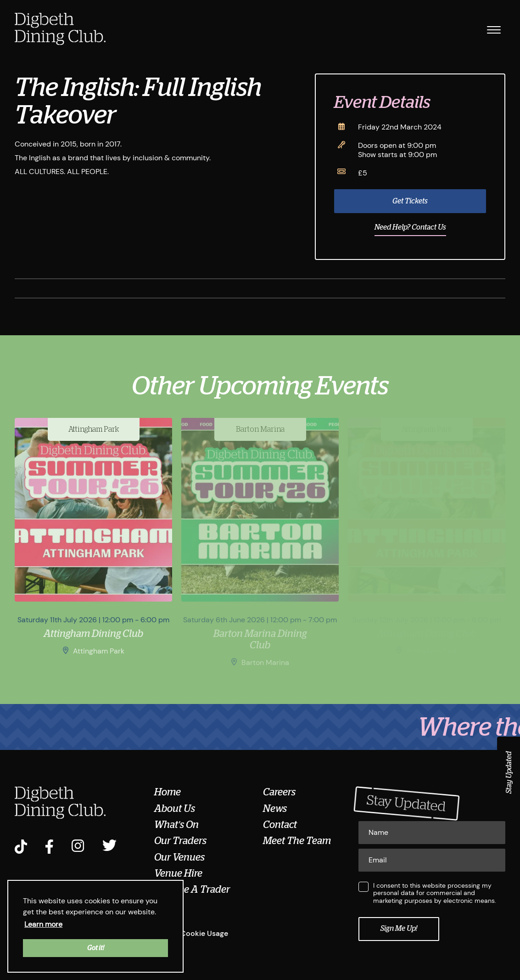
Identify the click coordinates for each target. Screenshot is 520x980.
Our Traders (180, 841)
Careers (279, 792)
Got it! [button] (96, 948)
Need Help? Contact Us (410, 227)
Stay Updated (509, 772)
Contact (280, 825)
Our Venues (179, 857)
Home (168, 792)
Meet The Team (297, 841)
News (275, 809)
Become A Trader (192, 890)
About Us (175, 809)
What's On (176, 825)
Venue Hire (178, 873)
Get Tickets (410, 201)
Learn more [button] (43, 924)
